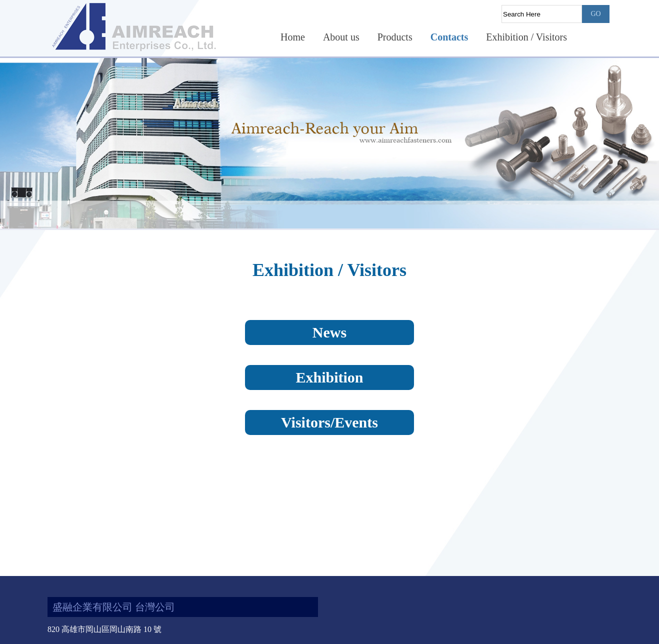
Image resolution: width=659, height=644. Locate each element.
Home (293, 37)
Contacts (449, 37)
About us (341, 37)
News (329, 332)
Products (395, 37)
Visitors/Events (329, 422)
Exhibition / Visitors (526, 37)
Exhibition (329, 377)
